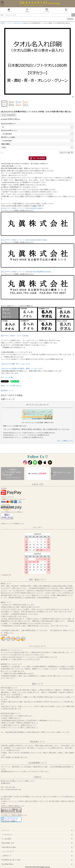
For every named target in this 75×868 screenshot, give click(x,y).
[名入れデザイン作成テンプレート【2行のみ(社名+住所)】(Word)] (24, 240)
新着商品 (27, 10)
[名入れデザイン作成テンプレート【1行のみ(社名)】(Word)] (22, 208)
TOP (9, 10)
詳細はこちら (9, 633)
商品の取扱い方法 (8, 843)
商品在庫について (37, 742)
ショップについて (8, 851)
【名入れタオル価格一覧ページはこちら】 (16, 364)
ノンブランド (9, 23)
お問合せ (37, 777)
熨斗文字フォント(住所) (9, 137)
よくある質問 (6, 839)
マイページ (6, 830)
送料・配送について (37, 580)
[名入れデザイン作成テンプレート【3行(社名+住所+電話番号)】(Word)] (26, 272)
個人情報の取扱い (8, 864)
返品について (37, 684)
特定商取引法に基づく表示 (11, 860)
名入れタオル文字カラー (9, 124)
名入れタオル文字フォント (9, 130)
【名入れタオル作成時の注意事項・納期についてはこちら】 (22, 368)
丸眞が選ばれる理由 (9, 847)
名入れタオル (18, 23)
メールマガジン (7, 834)
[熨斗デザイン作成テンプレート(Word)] (15, 336)
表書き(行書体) (6, 144)
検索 (73, 15)
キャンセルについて (37, 646)
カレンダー (37, 527)
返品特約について (7, 390)
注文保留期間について (37, 763)
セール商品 (47, 10)
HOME (2, 23)
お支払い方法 (37, 484)
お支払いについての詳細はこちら (13, 523)
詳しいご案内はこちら (65, 441)
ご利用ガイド (6, 856)
